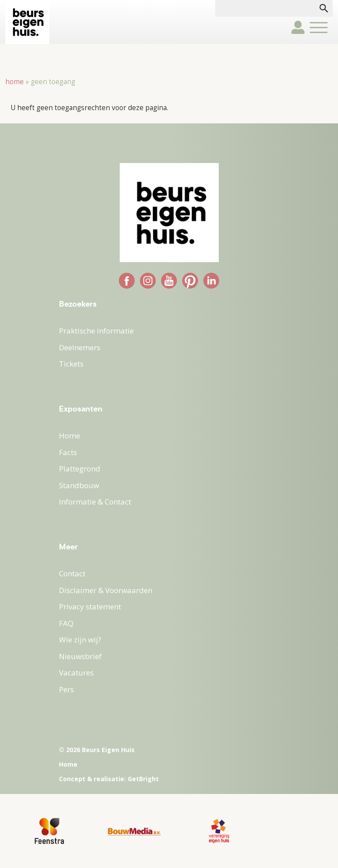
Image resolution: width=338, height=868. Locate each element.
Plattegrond (80, 469)
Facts (68, 452)
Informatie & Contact (95, 502)
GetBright (143, 779)
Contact (72, 573)
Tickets (71, 364)
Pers (66, 689)
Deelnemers (80, 347)
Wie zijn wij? (80, 640)
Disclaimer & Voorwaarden (106, 590)
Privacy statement (90, 606)
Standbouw (79, 485)
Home (15, 82)
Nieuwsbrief (80, 656)
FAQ (66, 623)
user (298, 28)
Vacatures (76, 673)
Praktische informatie (96, 331)
